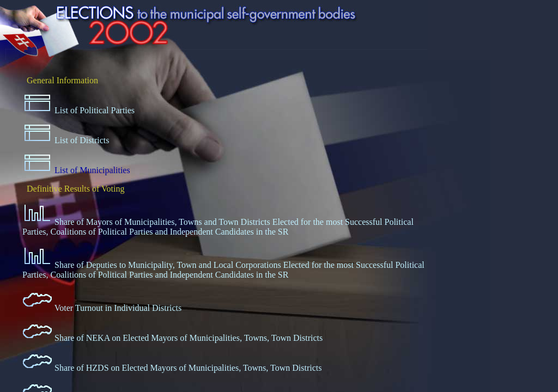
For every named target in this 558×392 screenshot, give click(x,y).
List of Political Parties (95, 110)
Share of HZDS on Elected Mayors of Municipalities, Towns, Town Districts (188, 368)
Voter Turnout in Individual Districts (118, 308)
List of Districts (82, 140)
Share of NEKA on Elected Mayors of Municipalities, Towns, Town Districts (189, 338)
